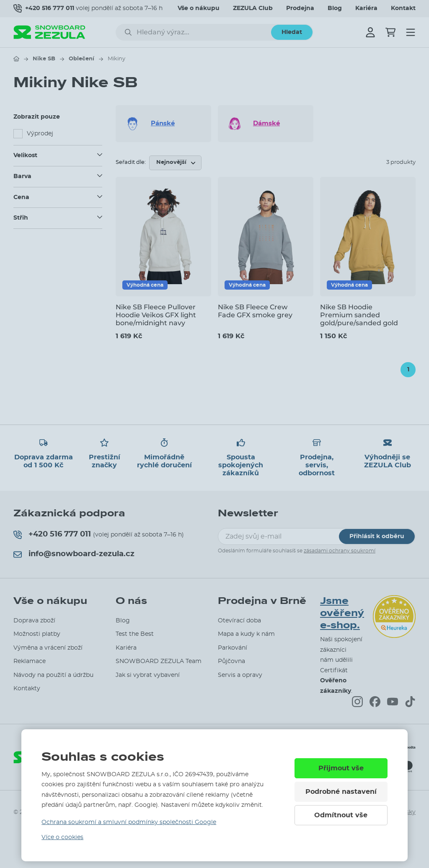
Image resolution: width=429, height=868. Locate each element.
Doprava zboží (34, 621)
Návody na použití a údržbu (53, 675)
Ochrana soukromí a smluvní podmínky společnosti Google (129, 822)
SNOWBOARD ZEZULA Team (159, 661)
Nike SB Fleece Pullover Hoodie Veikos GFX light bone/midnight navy (156, 315)
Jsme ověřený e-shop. (342, 613)
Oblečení (81, 59)
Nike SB (44, 59)
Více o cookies (62, 837)
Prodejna (300, 8)
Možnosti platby (37, 634)
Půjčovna (231, 661)
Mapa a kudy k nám (246, 634)
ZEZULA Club (253, 8)
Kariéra (366, 8)
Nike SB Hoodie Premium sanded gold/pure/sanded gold (359, 315)
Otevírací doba (239, 621)
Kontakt (403, 8)
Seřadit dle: (131, 162)
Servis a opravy (240, 675)
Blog (335, 8)
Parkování (233, 648)
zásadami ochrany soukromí (340, 551)
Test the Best (135, 634)
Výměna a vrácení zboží (48, 648)
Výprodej (40, 134)
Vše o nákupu (199, 8)
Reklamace (30, 661)
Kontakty (27, 689)
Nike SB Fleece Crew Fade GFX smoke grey (255, 311)
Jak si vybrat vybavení (148, 675)
